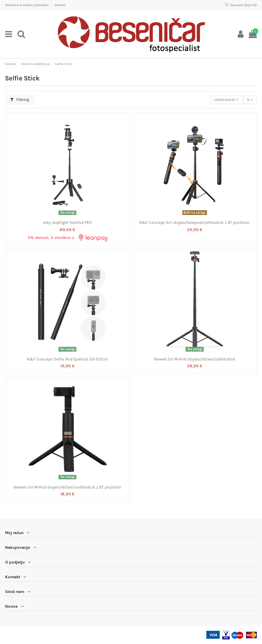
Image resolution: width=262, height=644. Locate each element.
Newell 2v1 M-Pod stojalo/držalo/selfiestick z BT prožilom (67, 487)
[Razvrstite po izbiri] (227, 100)
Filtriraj (20, 100)
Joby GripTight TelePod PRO (67, 223)
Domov (60, 5)
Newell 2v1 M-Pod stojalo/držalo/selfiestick (195, 359)
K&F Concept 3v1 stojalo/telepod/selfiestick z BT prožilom (195, 223)
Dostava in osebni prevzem (27, 5)
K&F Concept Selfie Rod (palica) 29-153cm (67, 359)
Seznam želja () (241, 5)
